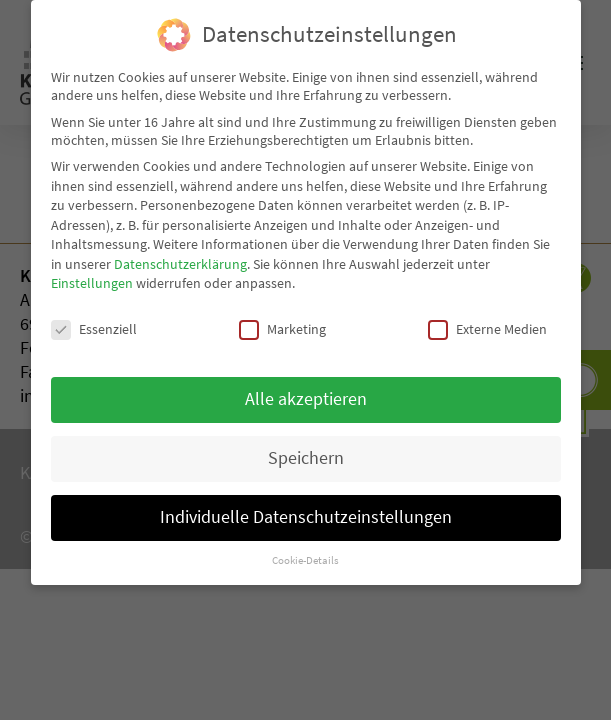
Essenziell (94, 326)
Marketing (282, 326)
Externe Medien (487, 326)
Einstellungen (92, 280)
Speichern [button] (306, 455)
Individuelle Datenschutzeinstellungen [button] (306, 514)
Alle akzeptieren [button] (306, 396)
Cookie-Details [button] (305, 556)
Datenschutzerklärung (180, 261)
